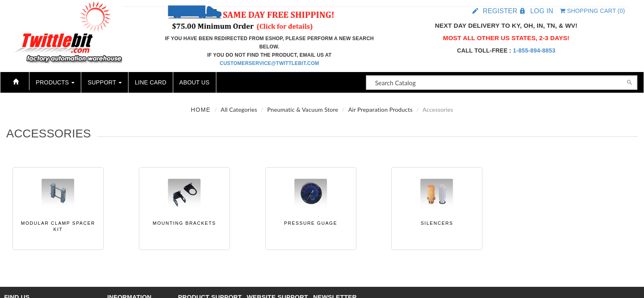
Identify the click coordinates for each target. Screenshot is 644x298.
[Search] (629, 82)
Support (105, 82)
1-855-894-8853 (534, 50)
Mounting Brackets (184, 223)
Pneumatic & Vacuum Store (303, 109)
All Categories (239, 109)
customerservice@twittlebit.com (269, 63)
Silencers (437, 223)
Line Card (150, 82)
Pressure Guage (310, 223)
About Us (195, 82)
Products (55, 82)
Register (500, 11)
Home (201, 110)
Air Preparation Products (380, 109)
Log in (541, 11)
